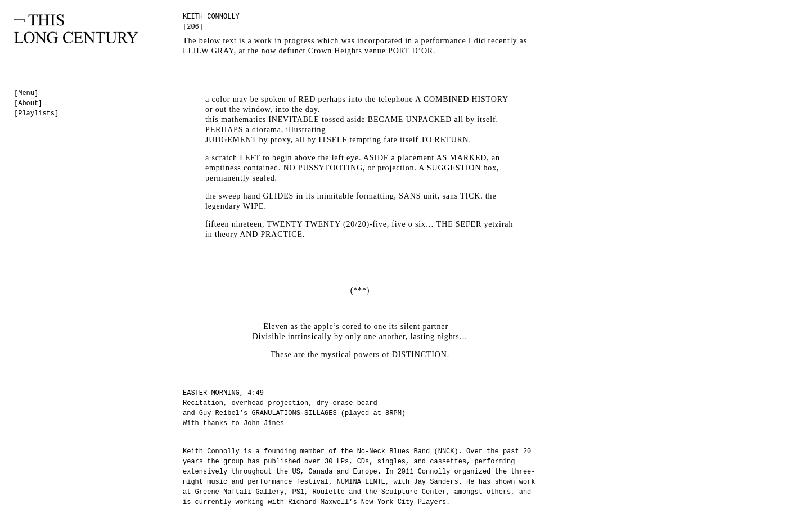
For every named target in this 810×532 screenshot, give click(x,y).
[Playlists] (36, 114)
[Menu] (26, 93)
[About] (28, 103)
